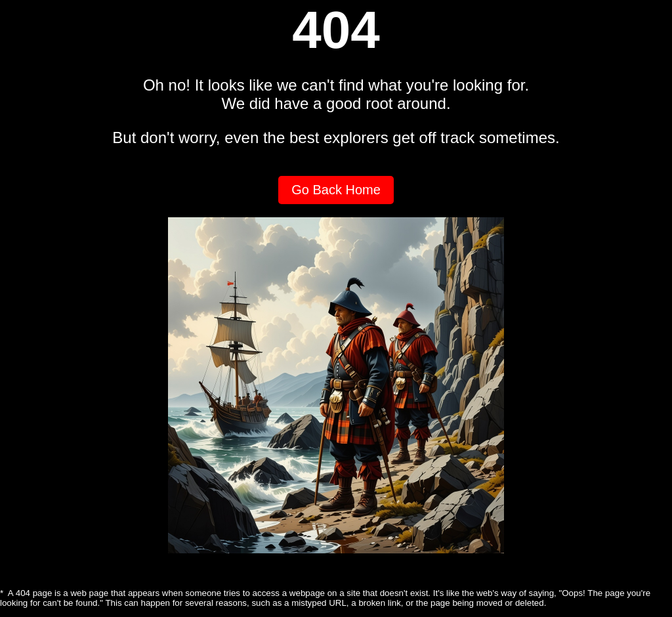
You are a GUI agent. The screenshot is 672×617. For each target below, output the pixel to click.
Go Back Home (336, 190)
